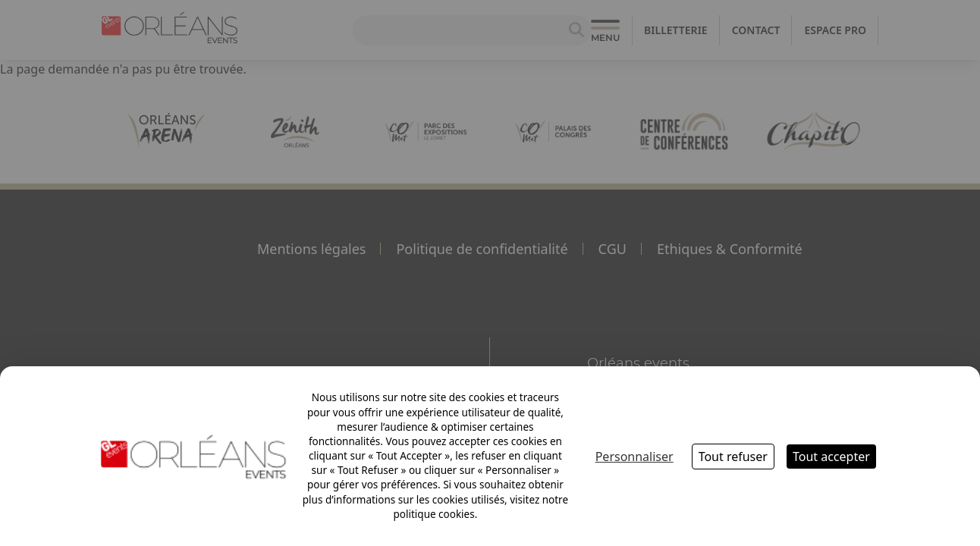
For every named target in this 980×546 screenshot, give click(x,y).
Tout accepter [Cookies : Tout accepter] (831, 457)
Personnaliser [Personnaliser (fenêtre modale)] (634, 457)
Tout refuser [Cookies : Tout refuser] (733, 457)
